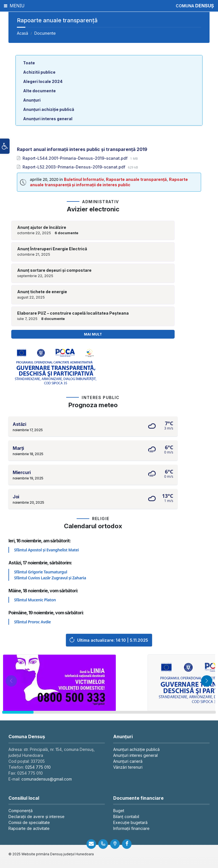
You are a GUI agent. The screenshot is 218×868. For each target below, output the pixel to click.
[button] (5, 150)
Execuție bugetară (130, 822)
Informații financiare (131, 828)
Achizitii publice (39, 72)
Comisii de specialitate (29, 822)
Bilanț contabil (126, 817)
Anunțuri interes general (48, 119)
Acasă (23, 33)
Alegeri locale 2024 (43, 81)
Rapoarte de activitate (29, 828)
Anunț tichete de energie (42, 292)
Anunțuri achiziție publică (49, 109)
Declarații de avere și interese (36, 817)
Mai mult (93, 334)
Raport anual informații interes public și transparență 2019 (82, 149)
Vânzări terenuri (128, 767)
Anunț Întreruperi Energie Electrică (52, 249)
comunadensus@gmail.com (47, 779)
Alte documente (39, 91)
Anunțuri (32, 100)
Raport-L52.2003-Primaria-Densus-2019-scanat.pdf (74, 167)
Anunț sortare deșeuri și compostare (54, 270)
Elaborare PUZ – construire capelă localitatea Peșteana (73, 313)
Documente (45, 33)
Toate (29, 63)
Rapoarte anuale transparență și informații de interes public (109, 182)
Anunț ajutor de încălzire (42, 227)
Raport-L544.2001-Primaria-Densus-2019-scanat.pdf (76, 158)
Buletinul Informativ (84, 179)
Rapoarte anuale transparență (136, 179)
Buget (119, 811)
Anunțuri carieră (128, 761)
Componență (21, 811)
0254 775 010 (38, 767)
